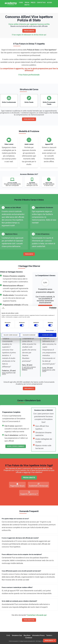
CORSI (21, 3)
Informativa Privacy (38, 635)
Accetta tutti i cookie (47, 335)
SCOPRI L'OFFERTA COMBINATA (16, 446)
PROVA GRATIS (27, 4)
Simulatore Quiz (17, 635)
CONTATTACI (41, 3)
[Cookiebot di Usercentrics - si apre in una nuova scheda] (50, 308)
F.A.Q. (8, 635)
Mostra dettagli (50, 330)
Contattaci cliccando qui (37, 615)
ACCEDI (49, 3)
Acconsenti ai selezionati (29, 335)
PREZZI (33, 3)
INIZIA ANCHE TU (29, 388)
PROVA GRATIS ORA (29, 119)
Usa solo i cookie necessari (11, 335)
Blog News (27, 635)
